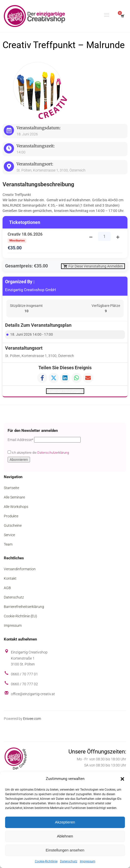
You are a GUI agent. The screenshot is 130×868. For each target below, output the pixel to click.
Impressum (88, 861)
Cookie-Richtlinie (46, 861)
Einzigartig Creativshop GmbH (31, 291)
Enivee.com (32, 720)
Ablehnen (65, 836)
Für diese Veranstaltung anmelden (91, 267)
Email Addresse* (20, 441)
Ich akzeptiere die (38, 454)
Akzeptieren (65, 822)
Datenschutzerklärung (53, 454)
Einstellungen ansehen (65, 850)
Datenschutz (69, 861)
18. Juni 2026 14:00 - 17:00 (32, 335)
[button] (122, 779)
